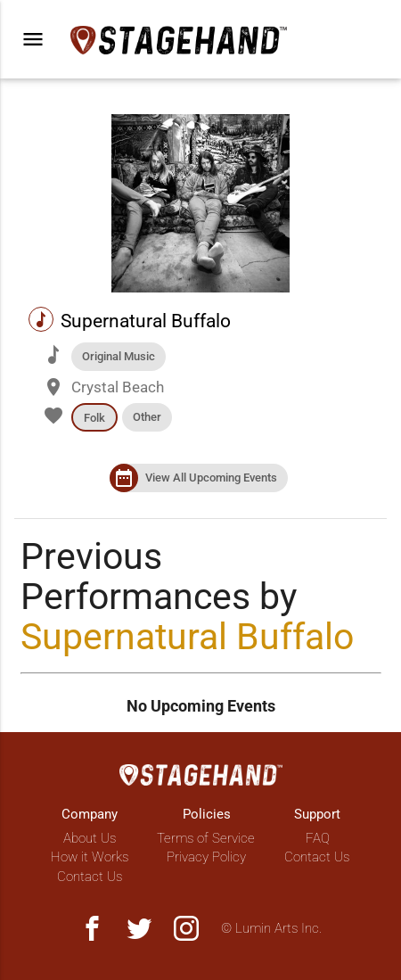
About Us (90, 838)
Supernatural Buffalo (187, 637)
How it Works (90, 857)
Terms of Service (206, 838)
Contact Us (90, 877)
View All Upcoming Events (211, 478)
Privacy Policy (206, 857)
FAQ (318, 838)
